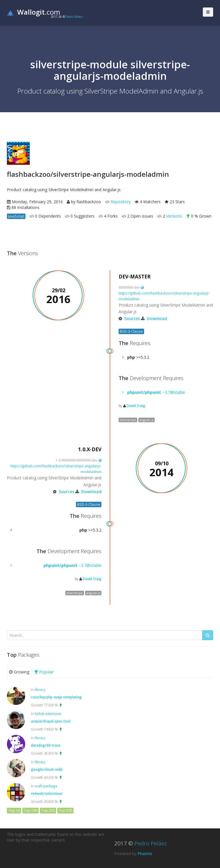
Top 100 (31, 810)
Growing (19, 672)
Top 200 (48, 810)
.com (34, 12)
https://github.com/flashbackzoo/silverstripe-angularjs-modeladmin (164, 294)
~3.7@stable (156, 392)
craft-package (46, 786)
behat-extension (48, 714)
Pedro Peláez (74, 17)
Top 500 (65, 810)
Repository (121, 202)
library (40, 689)
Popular (44, 672)
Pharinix (145, 854)
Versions (174, 216)
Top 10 (14, 810)
